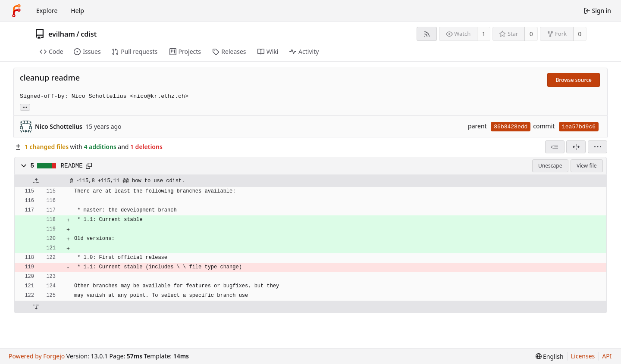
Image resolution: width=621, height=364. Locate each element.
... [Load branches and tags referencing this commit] (25, 107)
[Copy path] (89, 166)
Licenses (583, 356)
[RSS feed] (427, 34)
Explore (47, 11)
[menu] (597, 147)
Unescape (550, 166)
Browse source (574, 80)
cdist (89, 34)
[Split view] (576, 147)
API (607, 356)
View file (586, 166)
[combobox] (555, 147)
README (72, 166)
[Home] (16, 11)
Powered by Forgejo (37, 356)
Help (77, 11)
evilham (62, 34)
